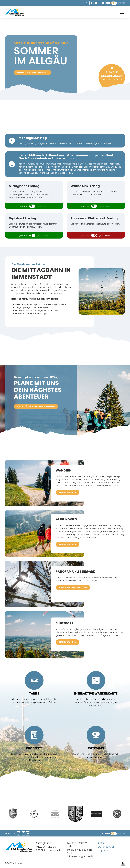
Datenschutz (106, 847)
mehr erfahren (68, 492)
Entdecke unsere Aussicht (32, 72)
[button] (122, 12)
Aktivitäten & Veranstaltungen (36, 407)
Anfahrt (103, 843)
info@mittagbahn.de (80, 856)
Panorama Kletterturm (73, 587)
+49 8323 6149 (78, 845)
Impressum (105, 850)
